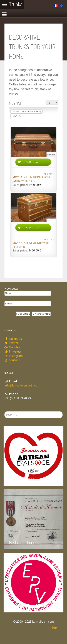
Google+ (12, 347)
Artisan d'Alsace (22, 479)
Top (52, 628)
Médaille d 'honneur (25, 542)
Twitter (11, 343)
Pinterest (13, 352)
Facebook (13, 339)
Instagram (14, 356)
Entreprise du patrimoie (28, 606)
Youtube (12, 360)
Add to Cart (33, 162)
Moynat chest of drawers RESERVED (31, 245)
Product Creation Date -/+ (25, 112)
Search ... (5, 412)
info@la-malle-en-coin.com (22, 385)
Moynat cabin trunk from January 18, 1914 (31, 179)
